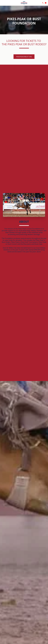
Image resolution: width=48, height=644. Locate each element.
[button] (2, 3)
